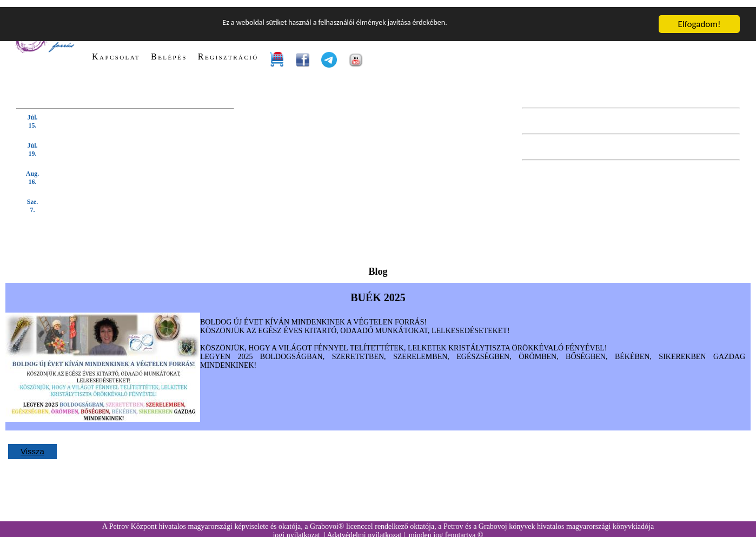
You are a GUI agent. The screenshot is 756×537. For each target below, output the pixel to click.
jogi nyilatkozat (296, 528)
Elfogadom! (699, 17)
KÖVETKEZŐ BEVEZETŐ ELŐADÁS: (673, 92)
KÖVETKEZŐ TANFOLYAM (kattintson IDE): (94, 92)
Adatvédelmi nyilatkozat (364, 528)
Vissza (32, 444)
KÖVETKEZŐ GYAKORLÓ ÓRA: (681, 118)
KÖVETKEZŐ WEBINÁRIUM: (687, 144)
